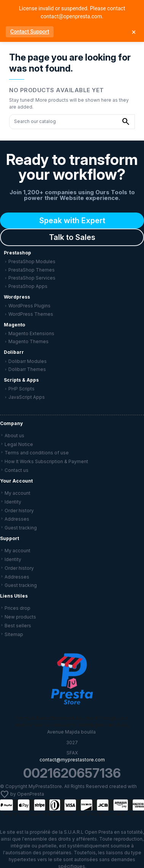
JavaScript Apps (27, 397)
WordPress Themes (31, 314)
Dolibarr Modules (28, 361)
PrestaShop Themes (32, 270)
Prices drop (17, 608)
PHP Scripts (21, 389)
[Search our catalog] (126, 122)
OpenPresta (31, 794)
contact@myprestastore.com (72, 760)
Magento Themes (28, 341)
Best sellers (18, 626)
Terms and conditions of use (37, 453)
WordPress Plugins (29, 306)
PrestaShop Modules (32, 261)
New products (20, 617)
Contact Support (30, 32)
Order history (19, 511)
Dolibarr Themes (27, 369)
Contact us (17, 470)
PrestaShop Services (32, 278)
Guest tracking (21, 528)
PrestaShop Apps (28, 286)
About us (14, 436)
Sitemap (14, 634)
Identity (13, 502)
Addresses (17, 519)
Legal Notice (19, 444)
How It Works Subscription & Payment (46, 461)
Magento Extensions (31, 333)
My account (17, 493)
